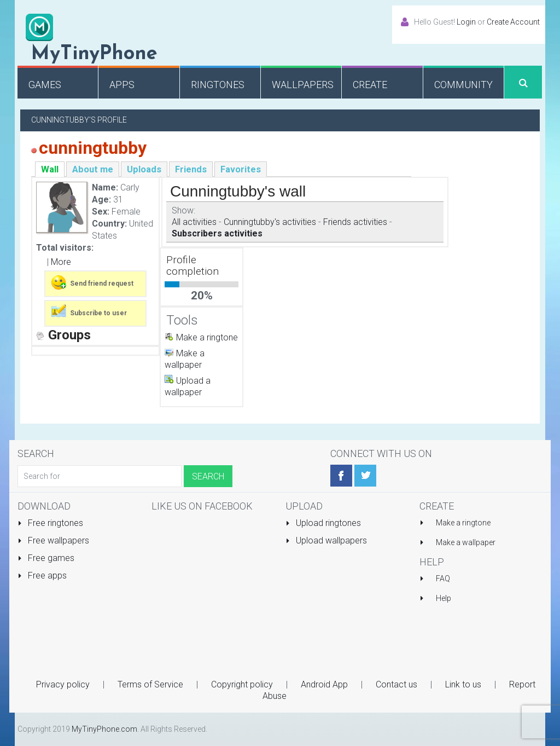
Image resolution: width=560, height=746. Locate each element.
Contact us (396, 684)
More (61, 262)
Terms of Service (150, 684)
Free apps (42, 576)
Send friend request (92, 282)
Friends (191, 169)
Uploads (144, 169)
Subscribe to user (88, 312)
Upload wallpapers (326, 540)
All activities (194, 222)
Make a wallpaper (466, 542)
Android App (324, 684)
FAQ (443, 579)
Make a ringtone (207, 337)
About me (93, 169)
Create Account (513, 22)
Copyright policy (242, 684)
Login (466, 22)
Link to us (463, 684)
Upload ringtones (323, 523)
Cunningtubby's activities (270, 222)
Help (444, 598)
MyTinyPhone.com (104, 729)
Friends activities (355, 222)
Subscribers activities (217, 233)
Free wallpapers (53, 540)
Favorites (241, 169)
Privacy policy (63, 684)
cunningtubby (93, 148)
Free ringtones (50, 523)
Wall (50, 169)
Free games (46, 558)
